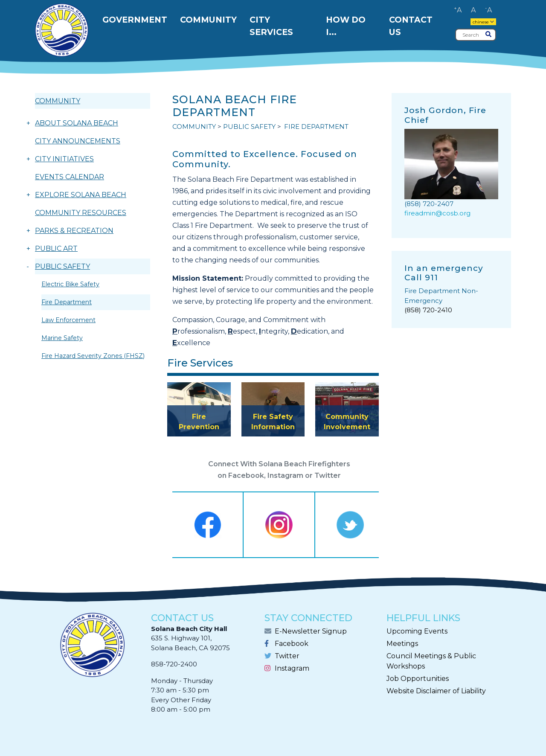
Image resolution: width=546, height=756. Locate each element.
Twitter (287, 656)
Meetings (402, 644)
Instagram (292, 668)
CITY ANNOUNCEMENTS (78, 141)
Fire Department (67, 302)
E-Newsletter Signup (311, 631)
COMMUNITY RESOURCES (81, 213)
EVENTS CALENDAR (70, 177)
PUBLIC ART (56, 249)
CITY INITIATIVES (64, 159)
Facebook (292, 644)
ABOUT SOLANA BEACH (77, 123)
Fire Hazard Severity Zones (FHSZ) (93, 356)
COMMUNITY (58, 101)
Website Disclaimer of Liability (436, 691)
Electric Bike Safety (70, 284)
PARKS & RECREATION (74, 231)
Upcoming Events (417, 631)
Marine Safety (62, 338)
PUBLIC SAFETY (62, 266)
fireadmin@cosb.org (437, 213)
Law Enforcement (68, 320)
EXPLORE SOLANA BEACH (81, 195)
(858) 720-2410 (428, 310)
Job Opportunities (418, 679)
